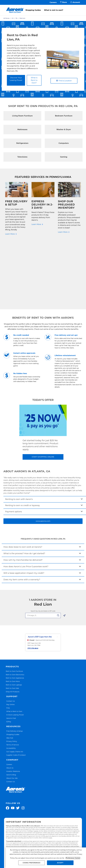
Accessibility (11, 681)
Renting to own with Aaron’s (19, 432)
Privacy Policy (12, 674)
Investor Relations (13, 704)
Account (75, 2)
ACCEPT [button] (60, 863)
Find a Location (64, 81)
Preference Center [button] (73, 858)
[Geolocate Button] (64, 549)
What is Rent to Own (14, 644)
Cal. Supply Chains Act (15, 684)
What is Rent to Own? (34, 80)
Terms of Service (13, 678)
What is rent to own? (54, 10)
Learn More (10, 234)
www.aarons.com (43, 454)
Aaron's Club (11, 651)
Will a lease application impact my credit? (24, 506)
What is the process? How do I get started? (24, 486)
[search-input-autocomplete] (41, 548)
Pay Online (10, 637)
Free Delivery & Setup (14, 664)
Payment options (13, 444)
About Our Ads (12, 711)
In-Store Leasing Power (15, 648)
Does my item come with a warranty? (22, 512)
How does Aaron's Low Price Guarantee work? (26, 499)
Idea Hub (10, 671)
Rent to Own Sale (12, 621)
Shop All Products (13, 625)
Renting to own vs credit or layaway (22, 438)
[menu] (43, 8)
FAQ (8, 641)
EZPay (9, 654)
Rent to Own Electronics (15, 607)
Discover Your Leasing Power (16, 79)
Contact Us (11, 634)
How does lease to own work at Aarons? (23, 480)
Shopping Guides (33, 10)
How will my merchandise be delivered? (23, 493)
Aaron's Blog (11, 708)
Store (63, 2)
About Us (10, 701)
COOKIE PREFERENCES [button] (31, 863)
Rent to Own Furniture (14, 604)
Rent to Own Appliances (15, 611)
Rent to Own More (13, 614)
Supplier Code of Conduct (16, 688)
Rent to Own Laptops (14, 618)
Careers (53, 2)
